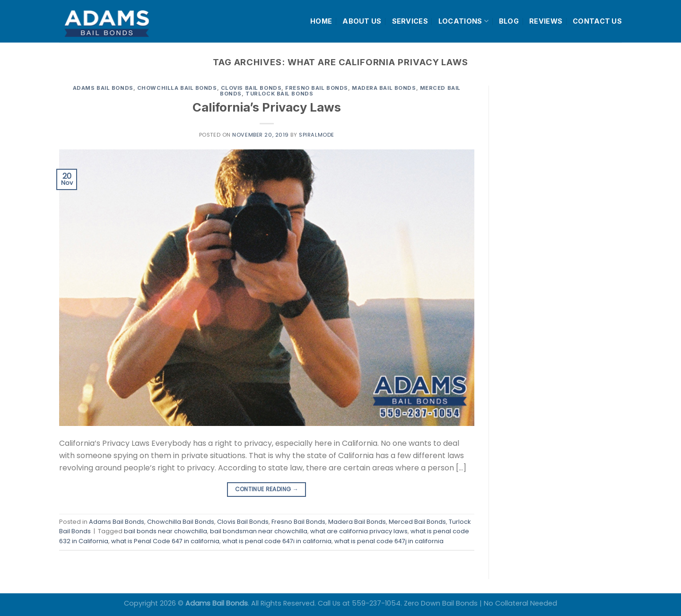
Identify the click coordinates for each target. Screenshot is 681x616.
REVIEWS (546, 21)
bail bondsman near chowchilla (259, 531)
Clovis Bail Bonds (251, 88)
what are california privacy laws (359, 531)
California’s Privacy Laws (267, 107)
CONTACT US (597, 21)
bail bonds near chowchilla (166, 531)
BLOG (509, 21)
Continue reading (267, 489)
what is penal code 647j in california (389, 541)
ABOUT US (362, 21)
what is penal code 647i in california (277, 541)
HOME (321, 21)
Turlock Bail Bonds (279, 94)
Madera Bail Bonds (384, 88)
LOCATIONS (463, 21)
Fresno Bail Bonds (317, 88)
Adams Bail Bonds (103, 88)
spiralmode (317, 135)
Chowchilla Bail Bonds (177, 88)
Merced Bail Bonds (417, 522)
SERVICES (410, 21)
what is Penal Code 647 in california (165, 541)
